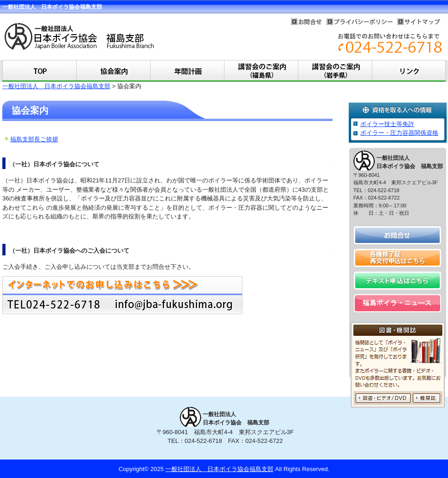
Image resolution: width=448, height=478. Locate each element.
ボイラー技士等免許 (387, 124)
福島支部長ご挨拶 (34, 139)
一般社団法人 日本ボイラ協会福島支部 (56, 86)
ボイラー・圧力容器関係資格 (399, 133)
